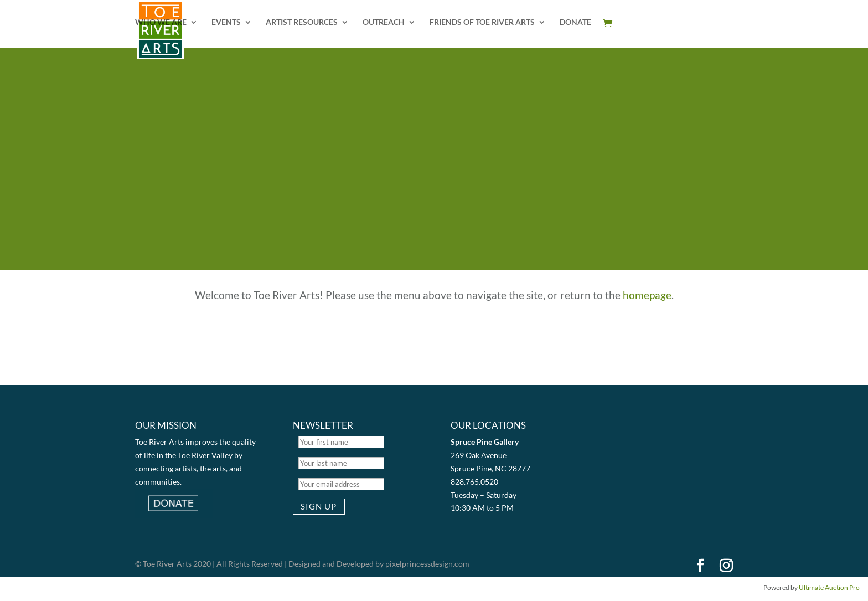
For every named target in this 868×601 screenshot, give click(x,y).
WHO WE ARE (161, 22)
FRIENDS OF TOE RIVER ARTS (482, 22)
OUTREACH (384, 22)
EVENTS (226, 22)
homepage (647, 295)
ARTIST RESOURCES (302, 22)
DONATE (575, 22)
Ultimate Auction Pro (829, 587)
